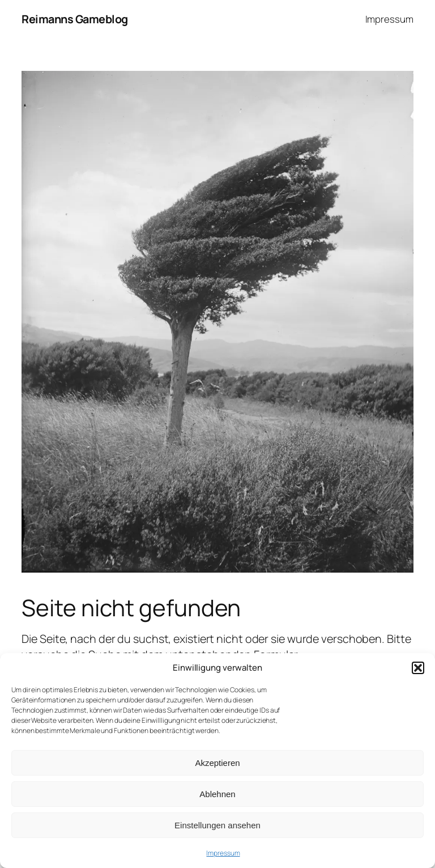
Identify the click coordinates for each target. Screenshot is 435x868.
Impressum (223, 853)
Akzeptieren (217, 763)
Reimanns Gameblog (75, 19)
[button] (418, 668)
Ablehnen (217, 794)
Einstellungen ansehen (217, 825)
